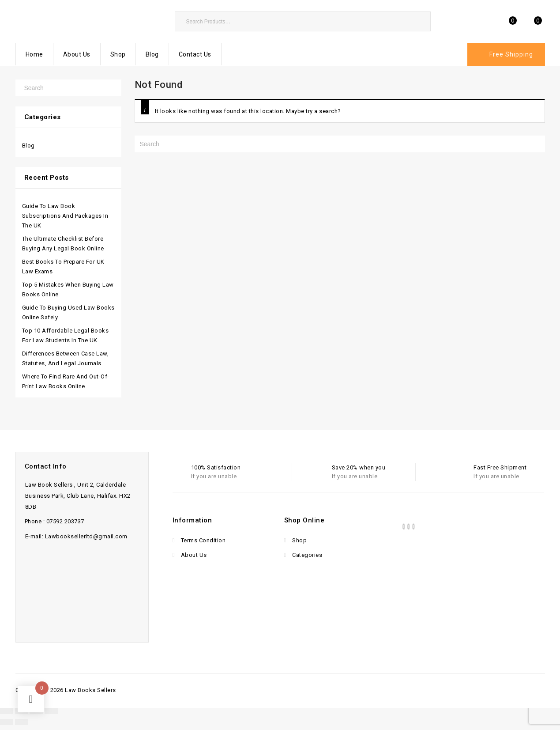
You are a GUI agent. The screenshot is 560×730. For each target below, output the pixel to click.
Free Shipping (511, 54)
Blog (152, 54)
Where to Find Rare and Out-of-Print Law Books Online (66, 381)
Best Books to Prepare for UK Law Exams (63, 267)
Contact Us (195, 54)
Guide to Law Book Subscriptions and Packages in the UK (65, 216)
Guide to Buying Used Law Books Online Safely (68, 312)
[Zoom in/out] (7, 711)
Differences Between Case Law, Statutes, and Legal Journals (66, 358)
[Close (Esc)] (51, 711)
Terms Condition (202, 540)
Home (34, 54)
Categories (307, 555)
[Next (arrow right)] (22, 722)
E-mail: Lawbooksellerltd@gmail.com (76, 536)
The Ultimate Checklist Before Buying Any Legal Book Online (63, 244)
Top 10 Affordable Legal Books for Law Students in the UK (66, 335)
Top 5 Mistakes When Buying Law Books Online (68, 289)
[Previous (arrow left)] (7, 722)
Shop (118, 54)
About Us (77, 54)
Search (420, 21)
